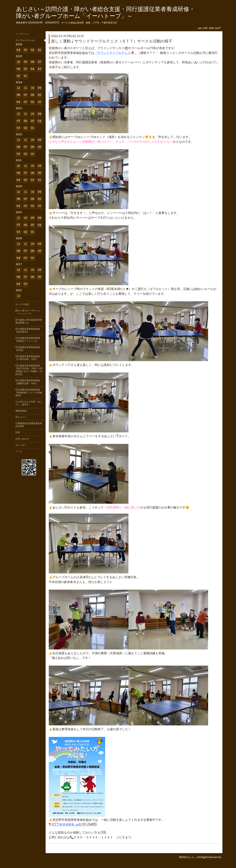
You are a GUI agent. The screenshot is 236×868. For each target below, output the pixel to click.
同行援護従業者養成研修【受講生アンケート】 (28, 340)
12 (18, 88)
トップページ (22, 34)
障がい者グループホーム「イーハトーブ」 (28, 312)
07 (40, 62)
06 (18, 69)
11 (25, 88)
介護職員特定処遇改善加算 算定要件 (30, 425)
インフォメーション (25, 41)
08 (33, 62)
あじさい (191, 857)
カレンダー (21, 445)
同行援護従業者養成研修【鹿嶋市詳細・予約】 (28, 382)
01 (40, 50)
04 (18, 50)
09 (25, 62)
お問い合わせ (22, 439)
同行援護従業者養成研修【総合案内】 (28, 331)
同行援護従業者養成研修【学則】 (28, 349)
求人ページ (21, 417)
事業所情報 (21, 411)
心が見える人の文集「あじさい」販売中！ (29, 403)
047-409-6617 (212, 29)
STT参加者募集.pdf (67, 825)
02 (32, 50)
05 (25, 69)
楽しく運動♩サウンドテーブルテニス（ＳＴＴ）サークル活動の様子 (112, 42)
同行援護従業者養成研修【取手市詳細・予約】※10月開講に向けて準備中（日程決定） (29, 370)
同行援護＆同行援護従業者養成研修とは (29, 322)
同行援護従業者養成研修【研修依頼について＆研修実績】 (29, 393)
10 (18, 62)
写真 (18, 433)
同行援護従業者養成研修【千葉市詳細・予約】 (28, 358)
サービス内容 (22, 305)
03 (25, 50)
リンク (19, 452)
